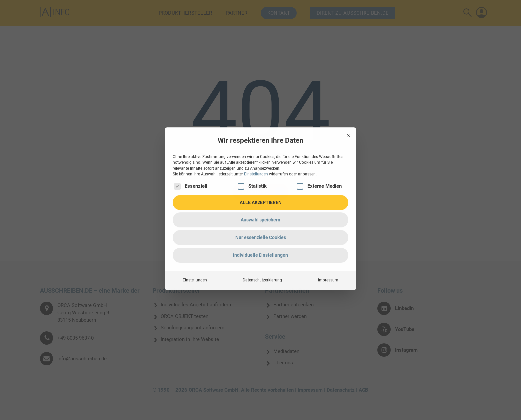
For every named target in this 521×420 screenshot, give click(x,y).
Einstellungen (195, 203)
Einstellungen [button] (256, 97)
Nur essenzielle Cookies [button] (261, 160)
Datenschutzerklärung (262, 203)
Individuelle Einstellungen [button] (260, 178)
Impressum (328, 203)
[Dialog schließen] (348, 58)
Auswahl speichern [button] (260, 142)
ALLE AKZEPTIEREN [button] (261, 125)
